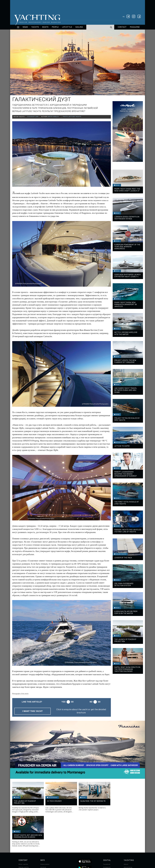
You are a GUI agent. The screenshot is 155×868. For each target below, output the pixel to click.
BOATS (45, 27)
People (55, 27)
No (91, 702)
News (25, 27)
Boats (21, 836)
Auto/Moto (22, 845)
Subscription (45, 830)
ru (124, 17)
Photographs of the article (20, 694)
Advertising (128, 833)
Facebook (107, 830)
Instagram (107, 833)
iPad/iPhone (108, 839)
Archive (43, 833)
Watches (22, 848)
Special (21, 842)
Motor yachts (23, 830)
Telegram (107, 836)
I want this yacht (32, 711)
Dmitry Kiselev (53, 117)
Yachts (35, 27)
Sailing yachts (24, 833)
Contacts (127, 836)
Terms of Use (87, 854)
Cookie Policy (98, 854)
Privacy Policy (76, 854)
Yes (63, 702)
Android (106, 842)
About (126, 830)
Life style (67, 27)
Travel (21, 839)
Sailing (79, 27)
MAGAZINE (135, 27)
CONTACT (122, 27)
